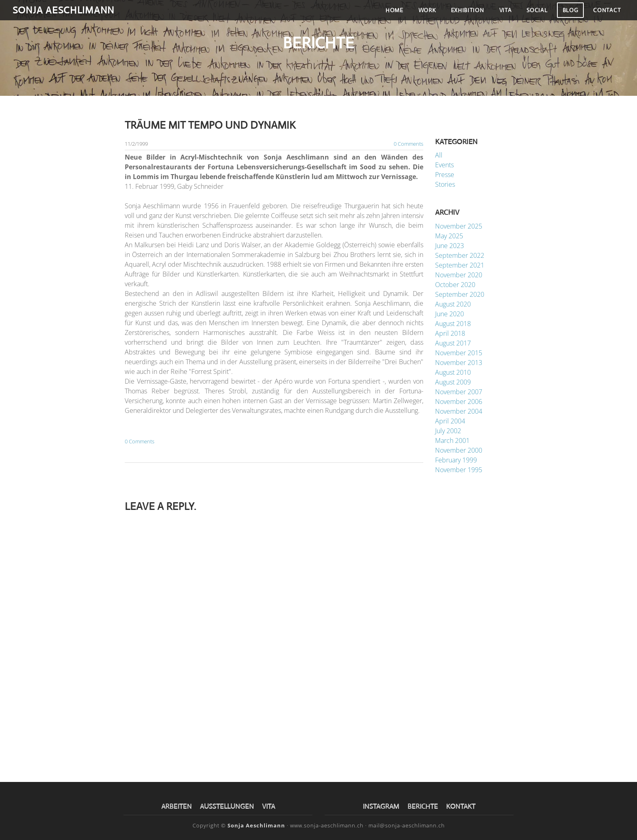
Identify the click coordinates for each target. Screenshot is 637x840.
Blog (567, 16)
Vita (502, 16)
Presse (445, 175)
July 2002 (448, 431)
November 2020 (459, 275)
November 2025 (459, 227)
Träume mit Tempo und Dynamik (210, 125)
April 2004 (450, 421)
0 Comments (408, 144)
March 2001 (452, 441)
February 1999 (456, 460)
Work (423, 16)
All (439, 156)
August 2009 (453, 382)
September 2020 (460, 295)
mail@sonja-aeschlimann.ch (407, 826)
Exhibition (464, 16)
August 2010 (453, 373)
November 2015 (459, 353)
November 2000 (459, 451)
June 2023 (450, 246)
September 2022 (460, 256)
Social (533, 16)
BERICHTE (424, 807)
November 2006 (459, 402)
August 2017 (453, 343)
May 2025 (449, 236)
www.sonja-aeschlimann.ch (327, 826)
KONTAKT (461, 807)
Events (444, 166)
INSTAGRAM (381, 807)
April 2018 (450, 334)
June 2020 (450, 314)
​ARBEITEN (177, 807)
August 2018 (453, 324)
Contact (603, 16)
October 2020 (455, 285)
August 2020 (453, 304)
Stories (445, 185)
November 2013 (459, 363)
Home (391, 16)
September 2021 (460, 266)
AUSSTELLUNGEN (227, 807)
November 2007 (459, 392)
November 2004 (459, 412)
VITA (269, 807)
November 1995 (459, 470)
